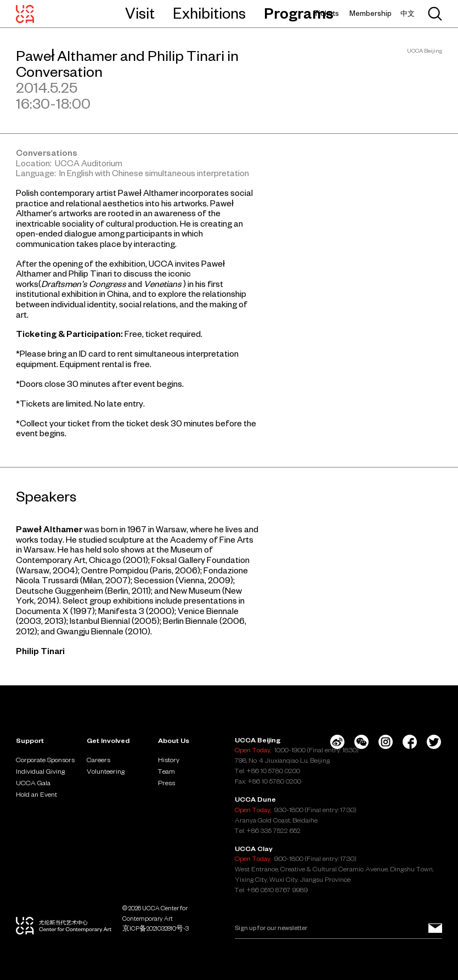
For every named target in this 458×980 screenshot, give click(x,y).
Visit (140, 13)
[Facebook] (410, 742)
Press (166, 782)
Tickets (326, 13)
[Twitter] (434, 742)
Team (166, 771)
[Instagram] (386, 742)
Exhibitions (209, 13)
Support (30, 740)
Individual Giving (40, 771)
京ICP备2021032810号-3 (156, 928)
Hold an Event (36, 794)
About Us (174, 740)
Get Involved (108, 740)
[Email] (339, 928)
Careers (98, 759)
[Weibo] (337, 742)
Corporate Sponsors (45, 759)
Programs (299, 13)
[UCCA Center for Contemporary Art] (25, 14)
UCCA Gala (33, 782)
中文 (408, 13)
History (169, 759)
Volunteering (106, 771)
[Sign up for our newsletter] (435, 928)
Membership (371, 13)
